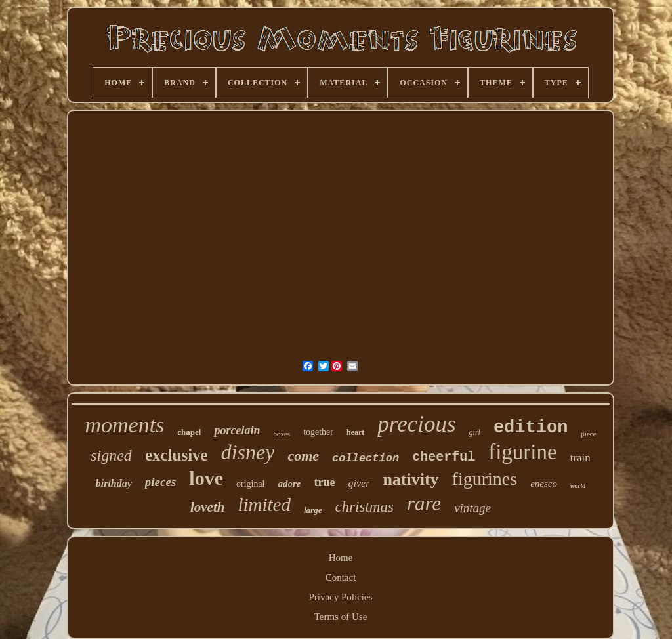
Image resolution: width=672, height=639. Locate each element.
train (580, 458)
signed (111, 455)
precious (416, 424)
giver (359, 483)
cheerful (444, 457)
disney (248, 452)
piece (588, 434)
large (313, 510)
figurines (485, 479)
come (303, 456)
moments (124, 425)
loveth (208, 507)
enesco (544, 484)
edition (531, 428)
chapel (189, 432)
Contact (341, 577)
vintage (472, 508)
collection (366, 458)
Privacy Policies (340, 597)
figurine (522, 452)
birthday (114, 483)
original (251, 484)
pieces (160, 482)
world (578, 486)
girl (475, 432)
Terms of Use (341, 617)
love (206, 478)
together (318, 432)
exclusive (177, 455)
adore (290, 484)
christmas (364, 507)
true (325, 482)
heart (355, 432)
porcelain (237, 430)
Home (341, 558)
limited (264, 505)
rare (424, 504)
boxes (282, 434)
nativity (410, 479)
